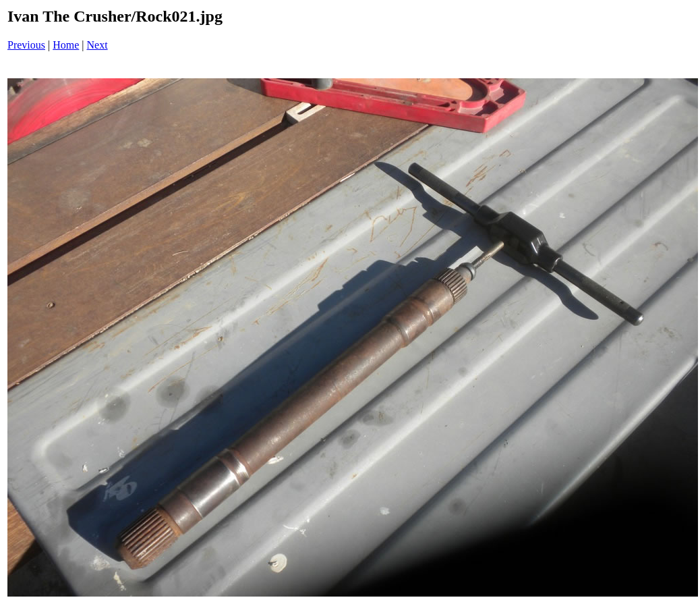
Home (66, 45)
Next (97, 45)
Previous (26, 45)
